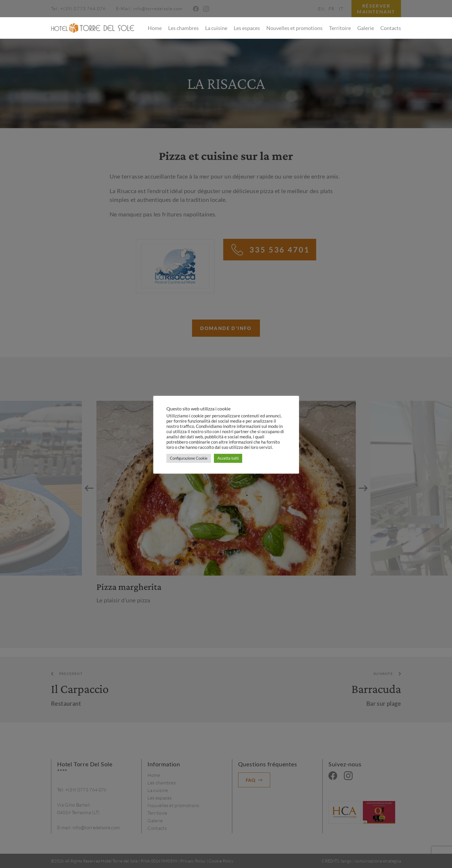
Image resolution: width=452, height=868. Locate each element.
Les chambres (183, 28)
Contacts (391, 28)
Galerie (366, 28)
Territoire (340, 28)
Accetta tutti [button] (228, 458)
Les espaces (247, 28)
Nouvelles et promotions (294, 28)
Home (155, 28)
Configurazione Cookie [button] (189, 458)
